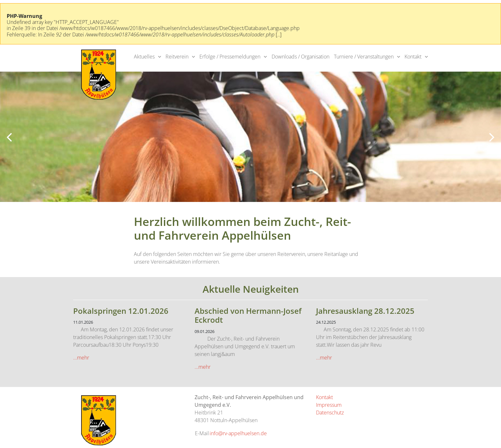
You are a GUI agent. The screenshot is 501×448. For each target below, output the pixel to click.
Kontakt (413, 57)
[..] (279, 35)
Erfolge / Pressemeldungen (230, 57)
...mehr (81, 358)
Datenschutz (330, 413)
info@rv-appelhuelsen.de (238, 433)
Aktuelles (144, 57)
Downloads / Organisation (301, 57)
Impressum (329, 405)
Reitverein (177, 57)
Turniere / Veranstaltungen (364, 57)
